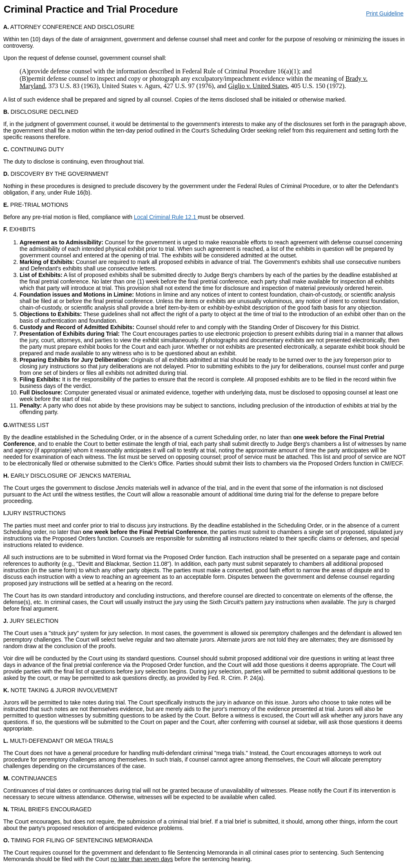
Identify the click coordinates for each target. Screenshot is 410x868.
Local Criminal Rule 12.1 (166, 217)
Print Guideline (385, 13)
